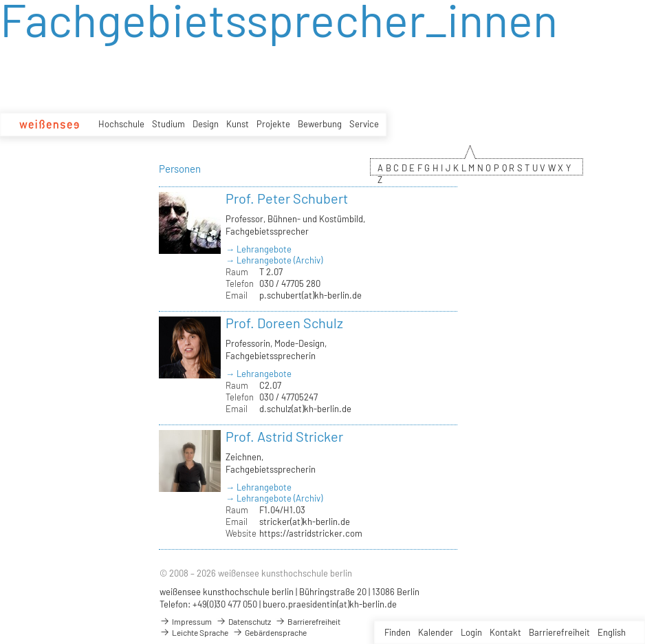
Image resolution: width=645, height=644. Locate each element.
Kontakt (505, 632)
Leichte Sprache (194, 632)
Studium (168, 124)
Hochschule (121, 124)
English (612, 632)
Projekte (273, 124)
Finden (397, 632)
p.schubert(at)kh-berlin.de (310, 295)
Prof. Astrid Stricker (284, 436)
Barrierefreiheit (559, 632)
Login (471, 632)
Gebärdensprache (270, 632)
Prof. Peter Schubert (287, 198)
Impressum (186, 621)
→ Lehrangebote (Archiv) (274, 260)
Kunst (238, 124)
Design (206, 124)
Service (364, 124)
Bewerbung (320, 124)
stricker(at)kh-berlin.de (305, 522)
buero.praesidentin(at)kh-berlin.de (330, 604)
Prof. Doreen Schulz (284, 323)
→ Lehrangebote (259, 249)
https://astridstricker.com (311, 533)
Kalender (436, 632)
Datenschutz (243, 621)
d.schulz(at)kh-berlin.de (305, 409)
